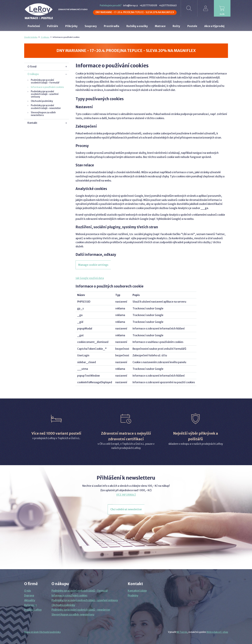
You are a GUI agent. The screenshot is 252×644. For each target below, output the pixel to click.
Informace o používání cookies (47, 87)
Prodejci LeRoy (33, 610)
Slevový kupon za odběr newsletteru (43, 114)
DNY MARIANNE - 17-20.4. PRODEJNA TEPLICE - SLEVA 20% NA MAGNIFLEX (135, 12)
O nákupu (45, 37)
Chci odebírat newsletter (126, 509)
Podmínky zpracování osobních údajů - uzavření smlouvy (45, 94)
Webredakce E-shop (217, 632)
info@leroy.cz (130, 6)
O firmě (32, 67)
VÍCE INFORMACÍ (126, 495)
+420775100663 (168, 6)
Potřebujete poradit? (111, 6)
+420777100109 (148, 6)
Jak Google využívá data (90, 278)
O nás (28, 591)
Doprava (29, 595)
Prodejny (133, 595)
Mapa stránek (31, 632)
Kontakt (32, 123)
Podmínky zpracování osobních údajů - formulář (45, 81)
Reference (30, 605)
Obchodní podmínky (42, 101)
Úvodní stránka (31, 37)
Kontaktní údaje (137, 591)
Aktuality (30, 600)
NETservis (182, 632)
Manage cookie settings (93, 265)
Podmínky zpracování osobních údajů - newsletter (46, 107)
